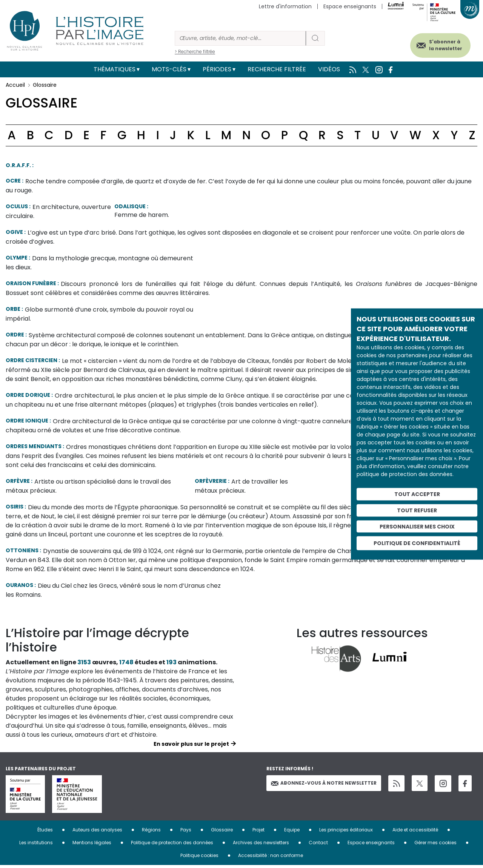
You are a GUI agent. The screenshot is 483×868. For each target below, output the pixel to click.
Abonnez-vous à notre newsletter (324, 786)
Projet (258, 833)
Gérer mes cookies (435, 846)
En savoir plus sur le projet (191, 747)
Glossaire (222, 833)
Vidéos (329, 69)
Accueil (15, 85)
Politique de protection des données (172, 846)
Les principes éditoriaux (346, 833)
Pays (186, 833)
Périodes (217, 69)
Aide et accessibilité (415, 833)
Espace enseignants (350, 6)
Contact (318, 846)
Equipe (292, 833)
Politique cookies (199, 858)
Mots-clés (169, 69)
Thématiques (115, 69)
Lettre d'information (285, 6)
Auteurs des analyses (97, 833)
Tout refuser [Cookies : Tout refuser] (417, 510)
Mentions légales (92, 846)
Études (45, 833)
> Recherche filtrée (195, 51)
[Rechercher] (240, 38)
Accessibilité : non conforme (271, 858)
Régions (151, 833)
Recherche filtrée (277, 69)
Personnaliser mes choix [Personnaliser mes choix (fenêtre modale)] (417, 526)
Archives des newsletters (261, 846)
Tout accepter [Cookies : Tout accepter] (417, 494)
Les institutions (36, 846)
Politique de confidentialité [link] (417, 543)
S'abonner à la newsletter (441, 44)
